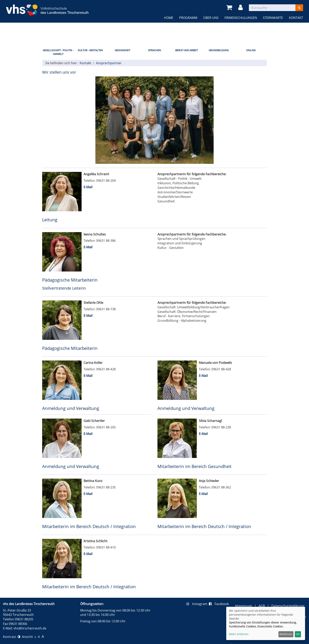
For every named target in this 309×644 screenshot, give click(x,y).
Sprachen (154, 50)
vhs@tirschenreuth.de (30, 628)
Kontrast (12, 637)
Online (251, 50)
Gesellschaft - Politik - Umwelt (58, 52)
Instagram (198, 604)
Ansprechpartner (109, 63)
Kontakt (296, 18)
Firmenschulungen (241, 18)
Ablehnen (286, 634)
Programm (188, 18)
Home (169, 18)
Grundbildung (219, 50)
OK (298, 634)
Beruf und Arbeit (187, 50)
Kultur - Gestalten (90, 50)
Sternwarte (273, 18)
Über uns (211, 18)
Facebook (219, 604)
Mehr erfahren (239, 634)
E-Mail (88, 187)
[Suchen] (299, 8)
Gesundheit (122, 50)
